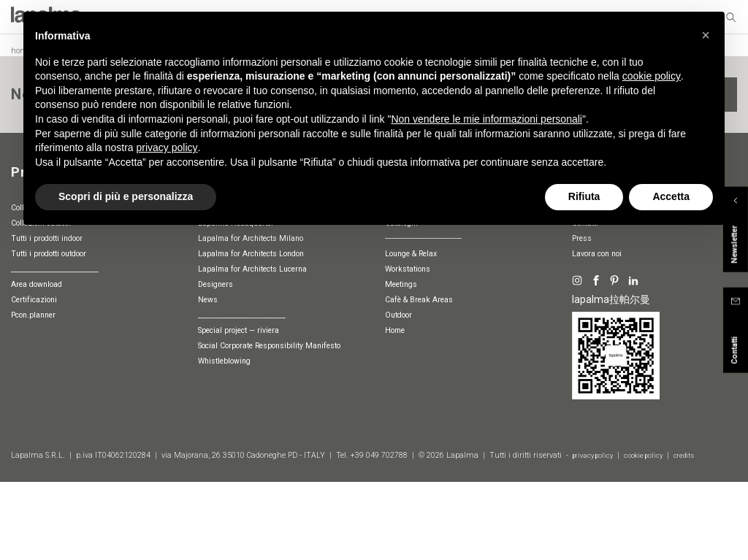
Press (582, 238)
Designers (215, 284)
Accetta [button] (671, 196)
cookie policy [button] (652, 76)
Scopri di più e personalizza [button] (126, 196)
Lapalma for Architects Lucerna (252, 269)
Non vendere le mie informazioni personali (486, 119)
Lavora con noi (597, 254)
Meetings (401, 284)
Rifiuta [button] (584, 196)
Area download (37, 284)
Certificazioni (34, 300)
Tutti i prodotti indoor (47, 238)
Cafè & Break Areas (419, 300)
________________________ (55, 269)
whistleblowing (224, 361)
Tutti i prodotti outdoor (49, 254)
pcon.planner (33, 315)
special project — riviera (238, 330)
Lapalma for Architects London (251, 254)
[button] (706, 35)
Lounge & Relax (411, 254)
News (208, 300)
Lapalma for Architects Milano (251, 238)
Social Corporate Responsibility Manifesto (269, 346)
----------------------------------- (423, 238)
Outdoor (398, 315)
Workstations (408, 269)
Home (395, 330)
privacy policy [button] (167, 147)
